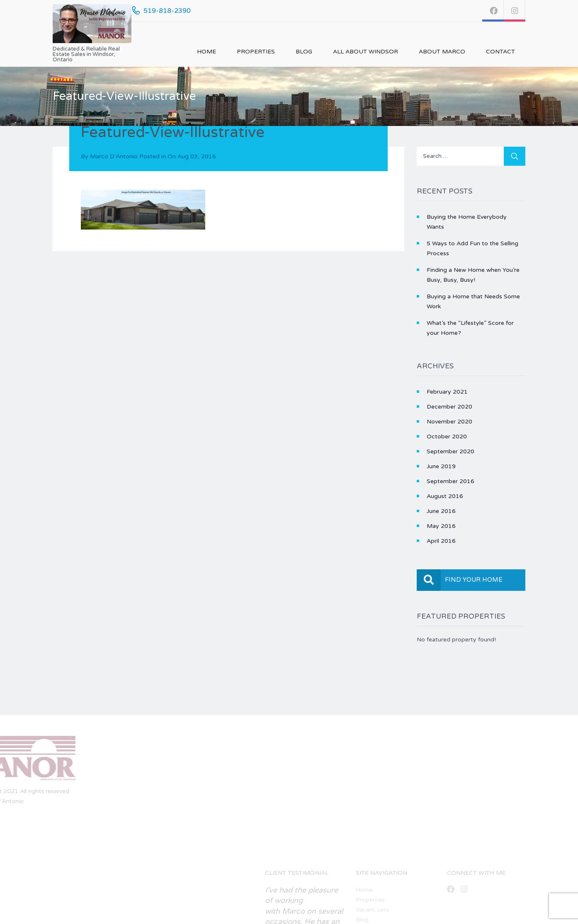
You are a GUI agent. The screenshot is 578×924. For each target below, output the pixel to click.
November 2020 (449, 422)
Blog (304, 52)
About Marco (442, 52)
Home (206, 52)
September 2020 (450, 451)
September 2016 (450, 481)
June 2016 (441, 511)
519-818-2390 (167, 11)
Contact (500, 52)
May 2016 (441, 526)
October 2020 (447, 437)
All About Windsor (365, 52)
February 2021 (447, 392)
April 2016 (441, 541)
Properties (256, 52)
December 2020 (449, 407)
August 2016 (445, 496)
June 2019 (441, 466)
